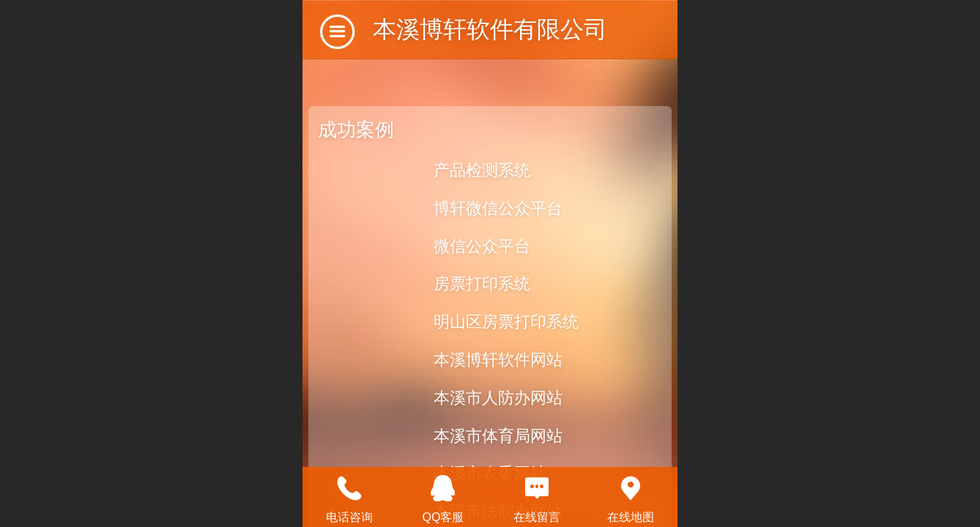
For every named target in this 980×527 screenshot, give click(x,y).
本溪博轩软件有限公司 (490, 29)
